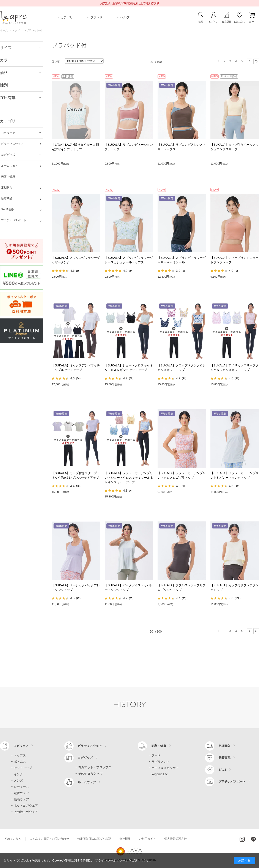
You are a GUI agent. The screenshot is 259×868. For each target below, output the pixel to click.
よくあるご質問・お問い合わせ (49, 839)
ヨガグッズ (85, 758)
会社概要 (125, 839)
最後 (256, 61)
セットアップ (23, 768)
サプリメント (161, 762)
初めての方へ (13, 839)
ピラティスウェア (90, 746)
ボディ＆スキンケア (165, 768)
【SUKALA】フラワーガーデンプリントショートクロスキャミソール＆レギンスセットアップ (129, 478)
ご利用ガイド (147, 839)
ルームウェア (87, 782)
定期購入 (224, 746)
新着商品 (224, 758)
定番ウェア (21, 793)
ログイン (214, 22)
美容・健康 (159, 746)
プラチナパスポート (232, 782)
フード (156, 755)
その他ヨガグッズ (90, 774)
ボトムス (20, 762)
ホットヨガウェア (26, 806)
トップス (20, 755)
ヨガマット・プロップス (95, 767)
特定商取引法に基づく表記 (94, 839)
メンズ (18, 780)
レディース (21, 787)
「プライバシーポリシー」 (110, 860)
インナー (20, 774)
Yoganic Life (160, 774)
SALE (222, 770)
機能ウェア (21, 799)
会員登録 (227, 22)
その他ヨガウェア (26, 812)
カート (253, 22)
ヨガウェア (21, 746)
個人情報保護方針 (175, 839)
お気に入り (240, 22)
